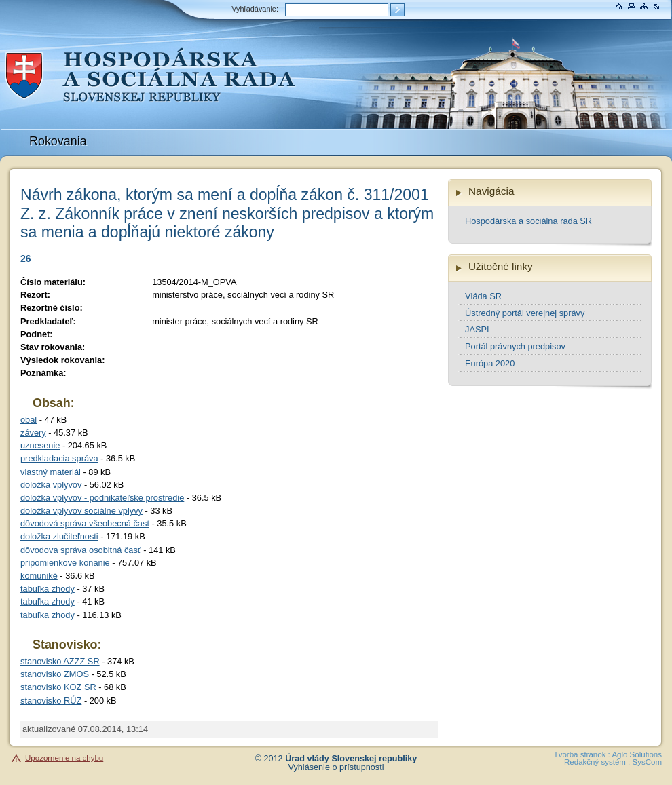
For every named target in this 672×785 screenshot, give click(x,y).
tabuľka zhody (48, 589)
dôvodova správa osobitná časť (81, 550)
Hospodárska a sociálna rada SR (528, 221)
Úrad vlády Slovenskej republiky (351, 759)
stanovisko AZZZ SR (60, 661)
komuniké (39, 576)
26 (26, 259)
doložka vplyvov (51, 485)
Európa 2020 (490, 363)
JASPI (477, 329)
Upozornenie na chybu (64, 758)
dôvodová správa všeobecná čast (85, 523)
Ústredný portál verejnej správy (525, 313)
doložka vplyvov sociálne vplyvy (81, 511)
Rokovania (58, 141)
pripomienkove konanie (65, 563)
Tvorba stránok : (582, 754)
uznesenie (40, 445)
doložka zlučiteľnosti (59, 536)
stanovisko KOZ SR (58, 687)
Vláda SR (483, 296)
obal (29, 420)
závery (33, 433)
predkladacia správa (59, 458)
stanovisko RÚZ (51, 701)
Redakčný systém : (597, 762)
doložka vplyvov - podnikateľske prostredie (102, 498)
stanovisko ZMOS (55, 674)
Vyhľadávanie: (255, 9)
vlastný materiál (51, 472)
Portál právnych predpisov (515, 346)
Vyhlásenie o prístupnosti (336, 767)
